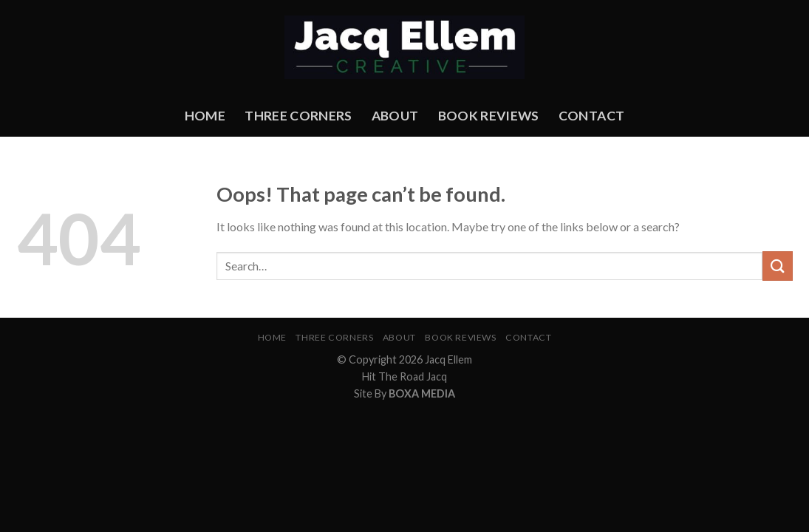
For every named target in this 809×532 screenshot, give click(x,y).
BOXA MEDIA (422, 393)
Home (205, 116)
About (395, 116)
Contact (591, 116)
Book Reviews (489, 116)
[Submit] (777, 266)
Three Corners (298, 116)
